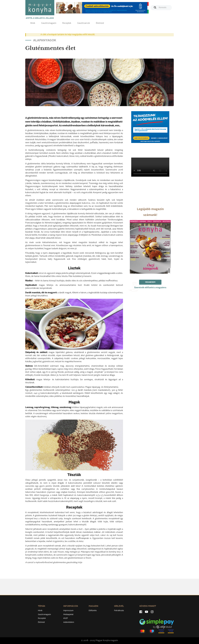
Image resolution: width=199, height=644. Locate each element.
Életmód (100, 23)
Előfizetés (93, 611)
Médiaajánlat (68, 615)
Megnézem (150, 282)
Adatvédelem (69, 622)
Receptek (67, 23)
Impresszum (68, 611)
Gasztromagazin (49, 23)
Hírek (33, 23)
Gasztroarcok (84, 23)
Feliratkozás (119, 611)
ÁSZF (66, 618)
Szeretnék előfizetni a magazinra (150, 288)
